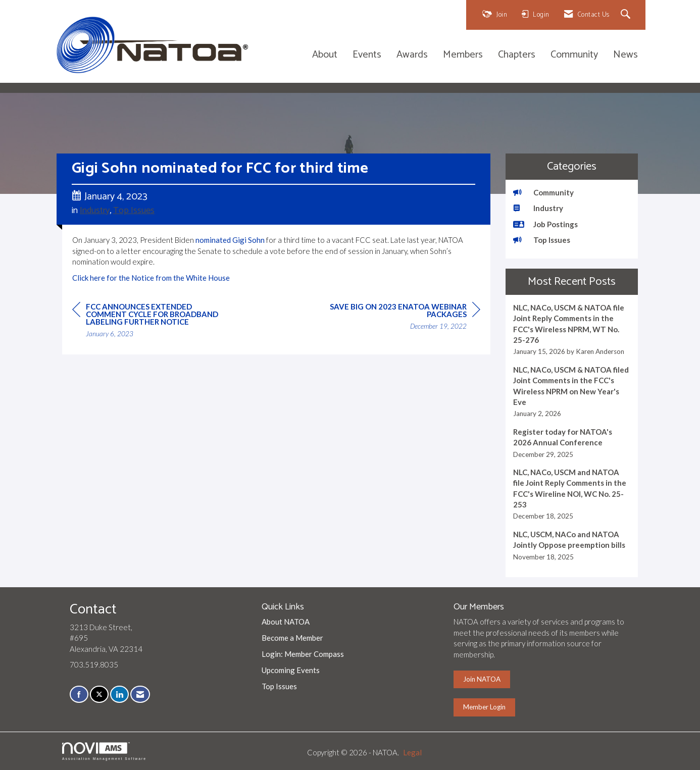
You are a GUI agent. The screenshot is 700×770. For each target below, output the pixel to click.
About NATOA (286, 622)
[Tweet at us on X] (99, 695)
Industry (95, 211)
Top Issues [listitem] (542, 240)
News (626, 55)
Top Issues (134, 211)
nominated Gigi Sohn (230, 240)
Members (463, 55)
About (325, 55)
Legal (412, 752)
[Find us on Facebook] (79, 695)
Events (367, 55)
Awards (412, 55)
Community (574, 55)
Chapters (517, 55)
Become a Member (292, 638)
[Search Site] (627, 15)
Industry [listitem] (538, 208)
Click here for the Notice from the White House (151, 278)
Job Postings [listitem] (545, 224)
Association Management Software (104, 751)
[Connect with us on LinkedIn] (119, 695)
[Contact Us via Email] (140, 695)
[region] (405, 318)
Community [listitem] (543, 192)
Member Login (484, 707)
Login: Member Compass (303, 654)
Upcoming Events (291, 670)
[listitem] (572, 330)
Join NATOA (482, 679)
